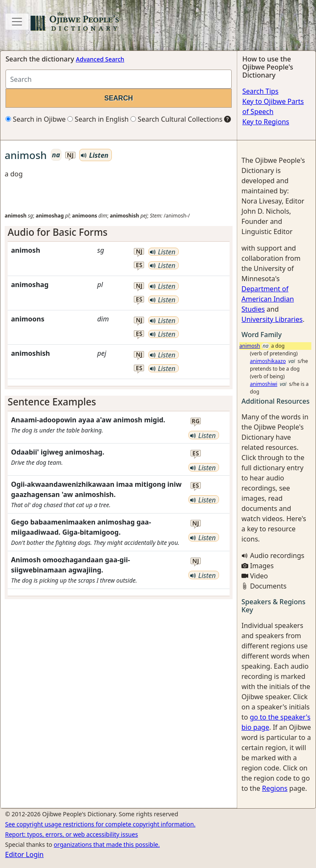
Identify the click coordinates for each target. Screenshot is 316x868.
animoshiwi (264, 384)
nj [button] (70, 155)
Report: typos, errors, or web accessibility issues (72, 834)
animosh (250, 346)
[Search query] (119, 79)
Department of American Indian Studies (268, 299)
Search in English (98, 119)
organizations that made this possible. (107, 844)
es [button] (139, 265)
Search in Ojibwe (36, 119)
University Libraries (272, 319)
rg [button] (195, 421)
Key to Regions (266, 122)
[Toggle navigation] (17, 22)
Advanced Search (100, 59)
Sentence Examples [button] (52, 402)
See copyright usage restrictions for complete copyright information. (100, 824)
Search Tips (260, 91)
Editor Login (24, 854)
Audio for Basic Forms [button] (58, 232)
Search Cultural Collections (176, 119)
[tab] (119, 232)
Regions (274, 788)
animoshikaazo (268, 361)
